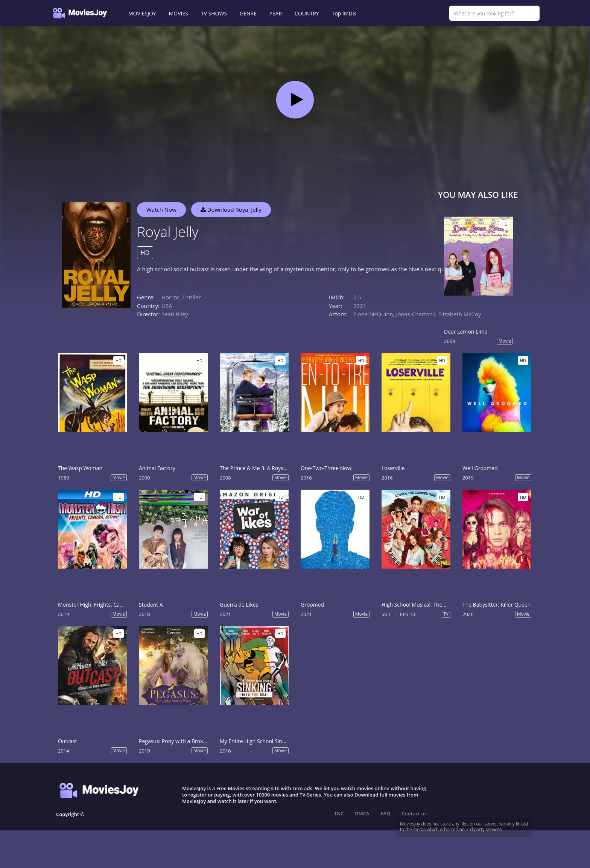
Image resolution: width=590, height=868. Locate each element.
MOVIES (179, 13)
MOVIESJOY (142, 13)
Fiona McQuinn (373, 314)
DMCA (362, 813)
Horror (170, 297)
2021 (360, 306)
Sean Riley (175, 314)
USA (167, 306)
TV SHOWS (214, 13)
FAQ (386, 813)
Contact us (414, 813)
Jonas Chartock (416, 314)
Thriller (192, 297)
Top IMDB (344, 13)
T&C (339, 813)
